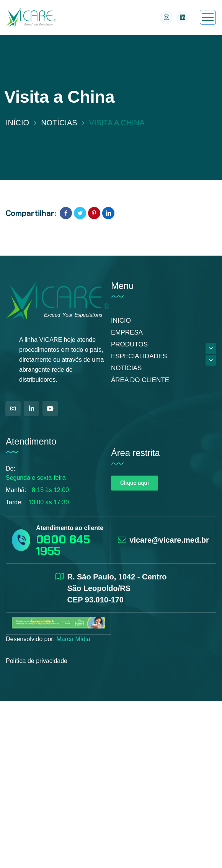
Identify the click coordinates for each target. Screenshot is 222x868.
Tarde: (14, 502)
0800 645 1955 (63, 545)
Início (17, 123)
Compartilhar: (31, 213)
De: (11, 468)
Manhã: (16, 490)
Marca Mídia (73, 639)
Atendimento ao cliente (70, 528)
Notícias (59, 123)
